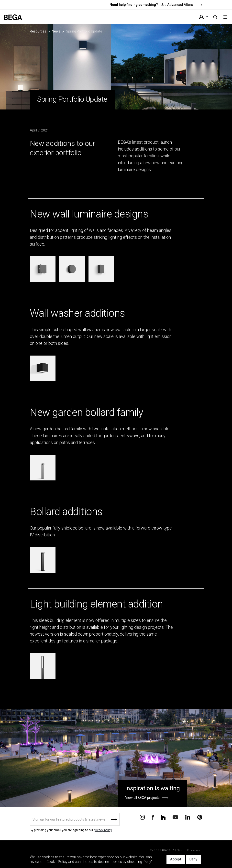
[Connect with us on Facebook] (153, 817)
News (56, 31)
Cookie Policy (57, 862)
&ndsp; (6, 195)
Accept (176, 859)
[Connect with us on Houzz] (163, 817)
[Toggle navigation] (225, 17)
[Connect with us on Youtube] (175, 817)
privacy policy (103, 830)
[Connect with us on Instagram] (142, 817)
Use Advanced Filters (181, 5)
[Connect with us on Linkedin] (188, 817)
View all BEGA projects (142, 798)
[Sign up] (75, 819)
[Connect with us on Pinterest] (200, 817)
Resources (38, 31)
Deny (193, 859)
